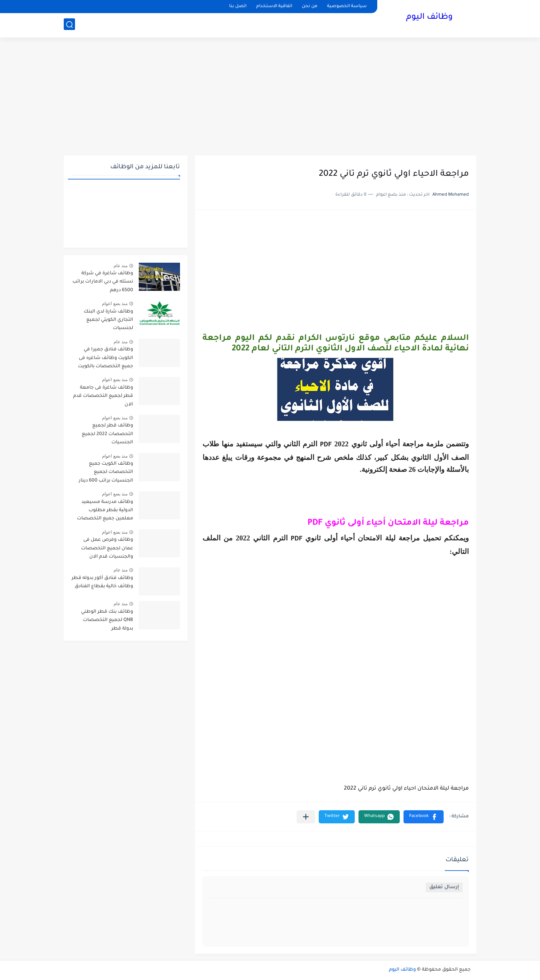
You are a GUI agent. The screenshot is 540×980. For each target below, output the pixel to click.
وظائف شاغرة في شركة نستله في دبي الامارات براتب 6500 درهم (103, 282)
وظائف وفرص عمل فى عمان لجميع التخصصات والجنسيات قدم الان (107, 548)
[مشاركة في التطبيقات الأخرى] (306, 817)
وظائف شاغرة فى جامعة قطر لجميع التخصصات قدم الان (103, 396)
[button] (424, 817)
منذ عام (121, 266)
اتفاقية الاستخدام (274, 7)
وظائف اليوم (429, 18)
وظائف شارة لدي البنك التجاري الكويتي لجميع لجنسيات (108, 320)
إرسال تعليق (444, 887)
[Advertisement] (270, 97)
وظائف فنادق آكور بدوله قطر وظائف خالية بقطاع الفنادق (102, 582)
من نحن (310, 7)
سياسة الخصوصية (347, 7)
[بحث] (69, 25)
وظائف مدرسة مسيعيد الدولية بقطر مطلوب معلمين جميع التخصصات (105, 511)
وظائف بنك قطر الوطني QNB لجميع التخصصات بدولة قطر (107, 620)
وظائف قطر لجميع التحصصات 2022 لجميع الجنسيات (107, 434)
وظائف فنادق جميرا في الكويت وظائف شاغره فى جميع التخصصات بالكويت (106, 358)
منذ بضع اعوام (115, 304)
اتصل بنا (238, 7)
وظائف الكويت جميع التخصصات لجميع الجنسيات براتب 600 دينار (106, 472)
